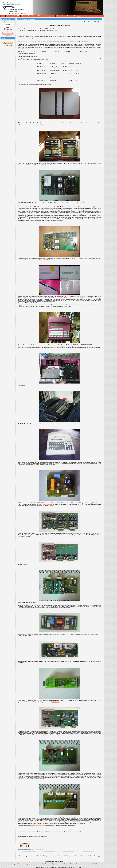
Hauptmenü (11, 16)
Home (3, 16)
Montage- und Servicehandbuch (39, 826)
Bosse (58, 37)
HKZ (94, 347)
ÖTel (18, 16)
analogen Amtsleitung (47, 504)
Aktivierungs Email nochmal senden (8, 35)
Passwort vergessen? (8, 33)
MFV (83, 504)
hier (56, 29)
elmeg (63, 37)
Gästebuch (42, 16)
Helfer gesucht (79, 16)
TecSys (29, 307)
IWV (67, 504)
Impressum (51, 16)
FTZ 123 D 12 (56, 702)
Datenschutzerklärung (64, 16)
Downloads (26, 16)
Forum (34, 16)
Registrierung (8, 32)
